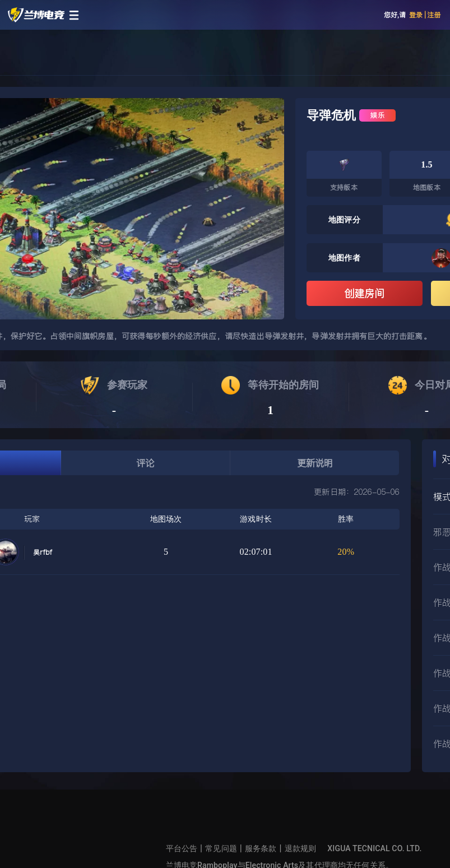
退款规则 (301, 848)
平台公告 (182, 848)
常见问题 (221, 848)
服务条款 (261, 848)
